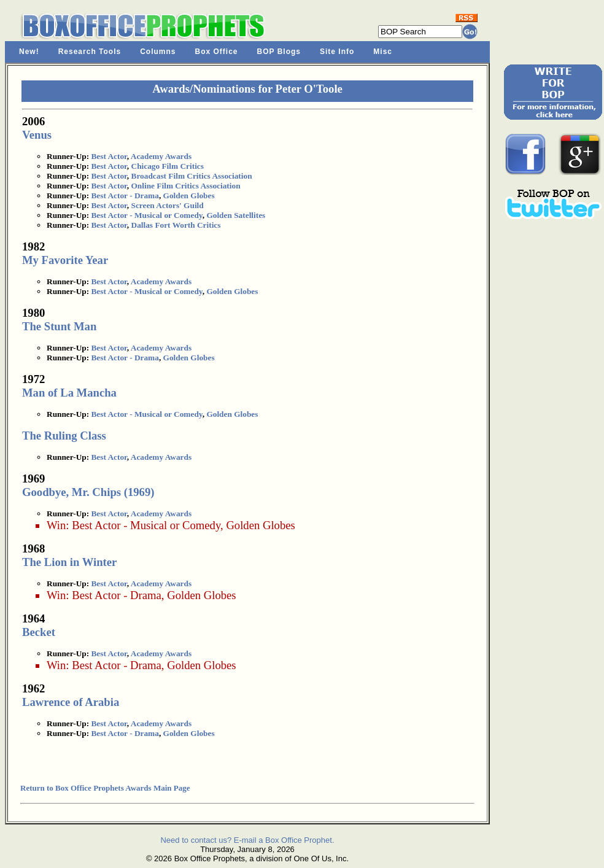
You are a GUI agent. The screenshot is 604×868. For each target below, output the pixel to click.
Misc (383, 52)
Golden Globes (189, 196)
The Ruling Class (64, 436)
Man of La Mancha (69, 393)
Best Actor (109, 156)
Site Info (337, 52)
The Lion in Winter (69, 562)
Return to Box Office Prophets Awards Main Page (105, 788)
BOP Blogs (279, 52)
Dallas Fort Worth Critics (176, 225)
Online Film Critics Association (186, 186)
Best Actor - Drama (125, 196)
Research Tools (90, 52)
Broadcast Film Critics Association (192, 176)
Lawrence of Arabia (71, 702)
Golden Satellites (236, 215)
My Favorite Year (65, 260)
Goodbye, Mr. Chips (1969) (88, 492)
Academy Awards (161, 156)
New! (29, 52)
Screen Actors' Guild (168, 205)
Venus (37, 135)
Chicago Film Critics (168, 166)
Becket (39, 632)
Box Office (217, 52)
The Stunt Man (59, 326)
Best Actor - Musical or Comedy (146, 215)
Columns (158, 52)
